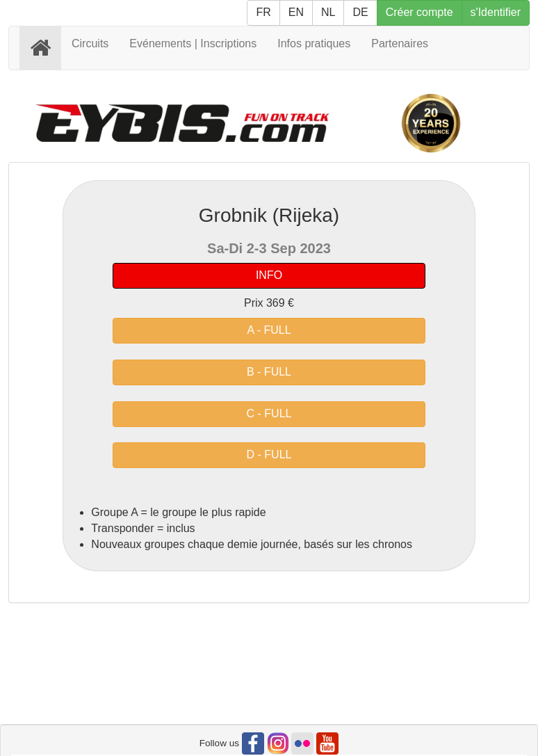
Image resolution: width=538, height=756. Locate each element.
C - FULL (269, 413)
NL (328, 12)
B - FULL (269, 372)
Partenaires (400, 43)
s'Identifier (496, 12)
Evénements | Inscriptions (193, 43)
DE (360, 12)
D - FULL (269, 455)
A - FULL (269, 330)
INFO (269, 275)
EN (296, 12)
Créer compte (419, 12)
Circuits (90, 43)
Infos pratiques (314, 43)
